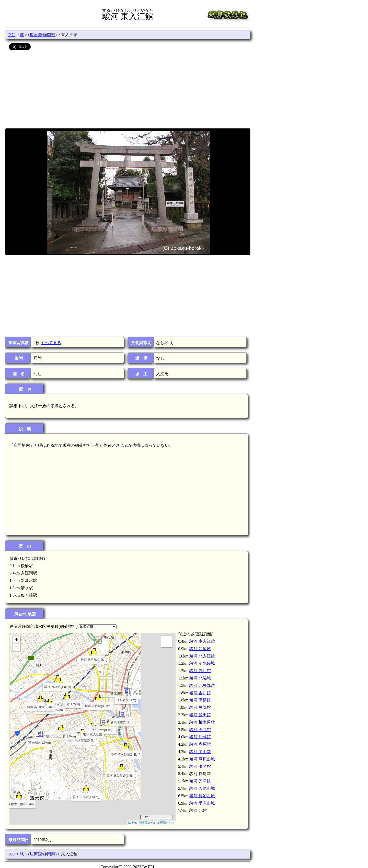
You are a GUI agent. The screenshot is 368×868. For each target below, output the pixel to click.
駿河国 (36, 35)
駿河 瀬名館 (200, 766)
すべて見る (51, 343)
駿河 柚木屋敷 (202, 722)
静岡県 (49, 35)
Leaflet (133, 823)
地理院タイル (147, 823)
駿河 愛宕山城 (202, 803)
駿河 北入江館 (202, 656)
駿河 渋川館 (200, 671)
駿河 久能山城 (202, 788)
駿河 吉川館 (200, 693)
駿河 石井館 (200, 730)
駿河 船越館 (200, 737)
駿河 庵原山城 (202, 759)
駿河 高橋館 (200, 700)
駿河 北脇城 (200, 678)
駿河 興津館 (200, 781)
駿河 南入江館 (202, 641)
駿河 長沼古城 (202, 796)
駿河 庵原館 (200, 744)
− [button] (16, 648)
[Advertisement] (128, 90)
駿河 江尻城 (200, 649)
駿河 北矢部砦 (202, 685)
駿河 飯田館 (200, 715)
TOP (12, 35)
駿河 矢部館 (200, 707)
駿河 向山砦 (200, 752)
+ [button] (16, 640)
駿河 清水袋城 (202, 663)
